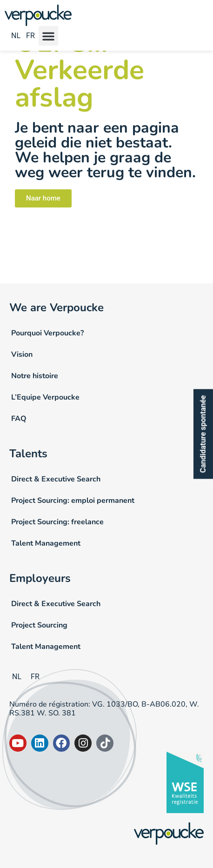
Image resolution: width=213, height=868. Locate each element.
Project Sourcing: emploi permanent (73, 501)
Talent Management (46, 543)
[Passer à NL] (16, 37)
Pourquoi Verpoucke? (47, 333)
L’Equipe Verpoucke (45, 397)
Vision (22, 354)
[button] (48, 36)
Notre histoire (35, 376)
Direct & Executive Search (56, 479)
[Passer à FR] (29, 37)
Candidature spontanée (203, 434)
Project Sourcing (39, 625)
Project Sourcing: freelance (57, 522)
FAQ (19, 419)
